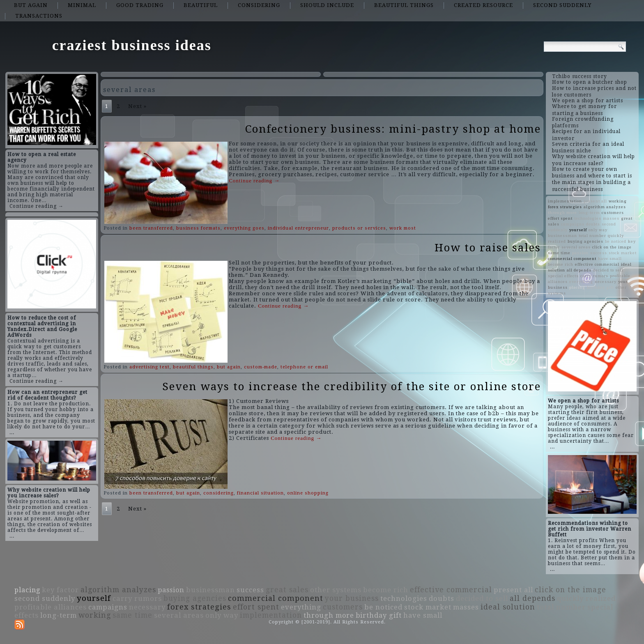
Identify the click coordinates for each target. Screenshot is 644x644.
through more (562, 213)
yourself (578, 230)
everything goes (244, 228)
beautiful (201, 5)
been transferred (151, 228)
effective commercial (597, 264)
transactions (39, 16)
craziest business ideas (132, 45)
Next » (137, 106)
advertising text (149, 367)
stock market (623, 253)
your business (352, 598)
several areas (576, 247)
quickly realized (586, 598)
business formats (198, 228)
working (618, 201)
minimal (82, 5)
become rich (561, 264)
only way (598, 230)
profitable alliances (51, 607)
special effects (563, 276)
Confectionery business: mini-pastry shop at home (393, 129)
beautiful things (404, 5)
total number (592, 236)
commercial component (572, 259)
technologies (588, 218)
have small (610, 259)
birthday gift (600, 287)
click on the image (612, 247)
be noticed (616, 241)
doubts (593, 224)
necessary (606, 282)
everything (581, 282)
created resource (483, 5)
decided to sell (608, 270)
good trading (140, 5)
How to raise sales (488, 248)
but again (31, 5)
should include (327, 5)
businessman (562, 236)
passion (580, 253)
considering (259, 5)
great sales (287, 590)
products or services (359, 228)
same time (559, 253)
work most (403, 228)
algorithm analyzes (605, 207)
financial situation (260, 493)
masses (611, 218)
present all (595, 201)
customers (613, 213)
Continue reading (254, 181)
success (599, 253)
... (12, 432)
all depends (579, 270)
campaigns (573, 224)
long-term (589, 213)
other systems (336, 590)
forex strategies (565, 207)
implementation (565, 201)
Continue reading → (37, 206)
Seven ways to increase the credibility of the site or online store (352, 386)
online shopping (308, 493)
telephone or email (304, 367)
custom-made (261, 367)
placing (577, 287)
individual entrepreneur (298, 228)
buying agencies (585, 241)
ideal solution (508, 607)
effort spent (560, 218)
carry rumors (594, 276)
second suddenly (562, 5)
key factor (60, 590)
